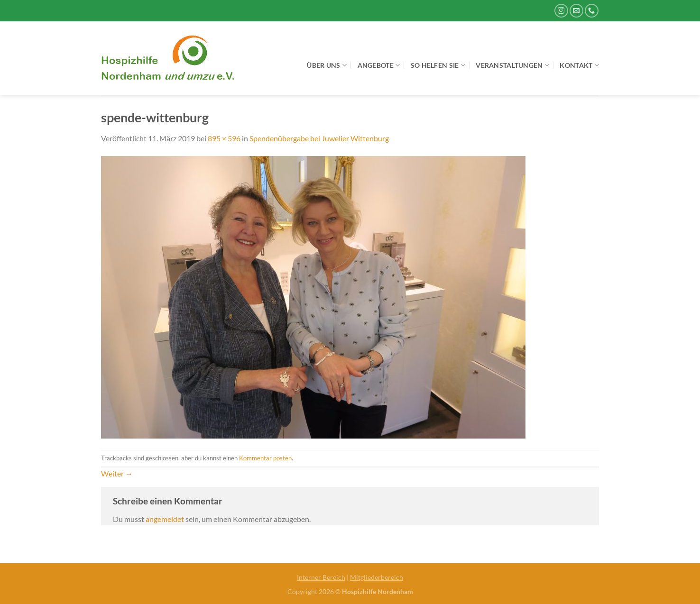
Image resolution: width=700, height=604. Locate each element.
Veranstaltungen (512, 65)
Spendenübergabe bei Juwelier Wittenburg (319, 138)
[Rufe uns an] (592, 11)
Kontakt (579, 65)
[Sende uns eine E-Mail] (576, 11)
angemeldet (165, 519)
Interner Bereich (321, 577)
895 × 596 (224, 138)
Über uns (327, 65)
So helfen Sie (438, 65)
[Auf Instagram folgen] (561, 11)
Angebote (379, 65)
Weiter (117, 473)
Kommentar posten (265, 458)
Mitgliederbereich (377, 577)
